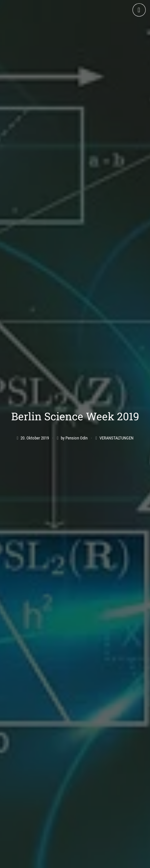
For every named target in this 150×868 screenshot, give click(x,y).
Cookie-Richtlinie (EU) (119, 860)
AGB (17, 860)
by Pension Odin (74, 389)
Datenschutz (77, 860)
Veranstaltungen (116, 389)
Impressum (42, 860)
